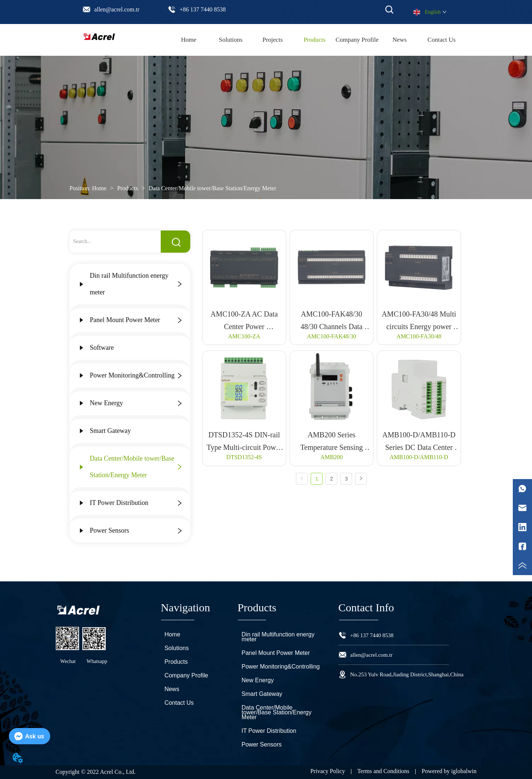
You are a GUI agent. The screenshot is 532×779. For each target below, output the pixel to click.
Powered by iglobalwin (449, 771)
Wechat (68, 661)
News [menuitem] (400, 40)
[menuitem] (315, 40)
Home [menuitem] (189, 40)
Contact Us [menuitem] (441, 40)
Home (99, 188)
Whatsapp (97, 661)
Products (127, 188)
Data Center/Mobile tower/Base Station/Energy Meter (212, 188)
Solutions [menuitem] (231, 40)
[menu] (315, 40)
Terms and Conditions (383, 771)
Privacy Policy (328, 771)
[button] (315, 40)
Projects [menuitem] (272, 40)
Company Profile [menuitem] (357, 40)
